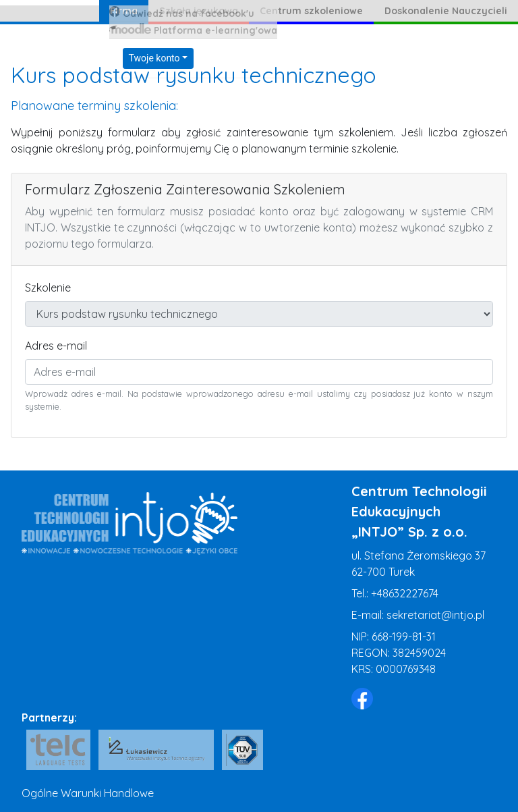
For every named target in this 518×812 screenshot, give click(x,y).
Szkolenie (48, 288)
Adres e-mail (56, 346)
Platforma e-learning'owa (193, 30)
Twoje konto (154, 58)
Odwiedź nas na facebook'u (182, 13)
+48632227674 (405, 593)
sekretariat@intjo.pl (435, 615)
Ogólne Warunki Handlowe (88, 793)
